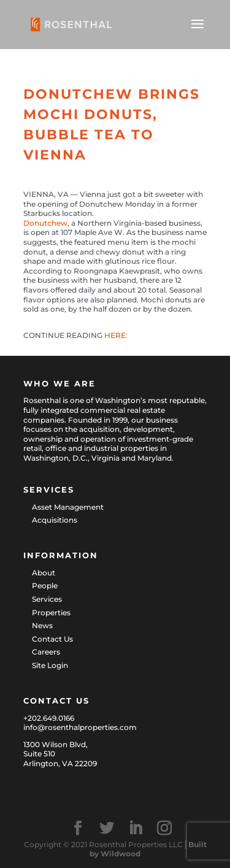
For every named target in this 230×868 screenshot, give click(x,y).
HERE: (116, 335)
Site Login (50, 665)
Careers (46, 652)
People (45, 586)
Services (47, 599)
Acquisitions (55, 520)
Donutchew (45, 223)
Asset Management (68, 507)
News (42, 625)
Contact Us (52, 639)
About (44, 573)
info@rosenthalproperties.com (80, 727)
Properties (51, 613)
